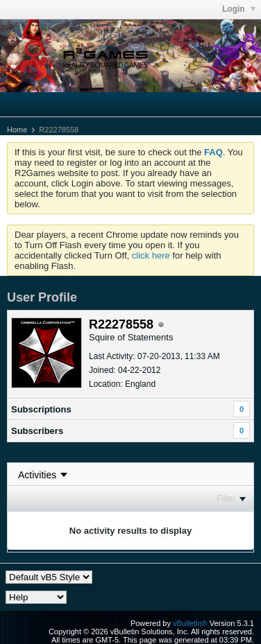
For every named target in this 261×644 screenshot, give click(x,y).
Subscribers (37, 431)
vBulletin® (190, 623)
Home (17, 130)
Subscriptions (41, 409)
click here (151, 255)
